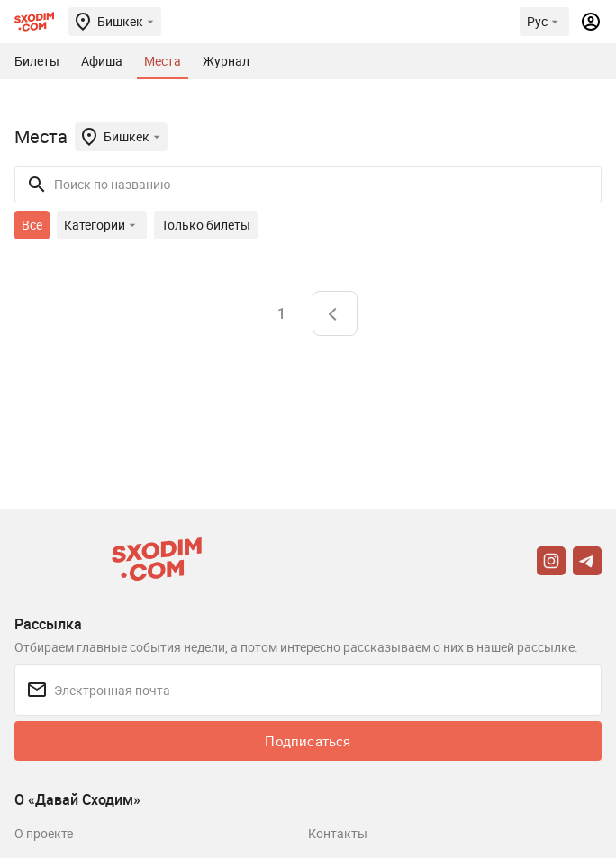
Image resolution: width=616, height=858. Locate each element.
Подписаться (308, 741)
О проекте (44, 833)
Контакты (338, 833)
